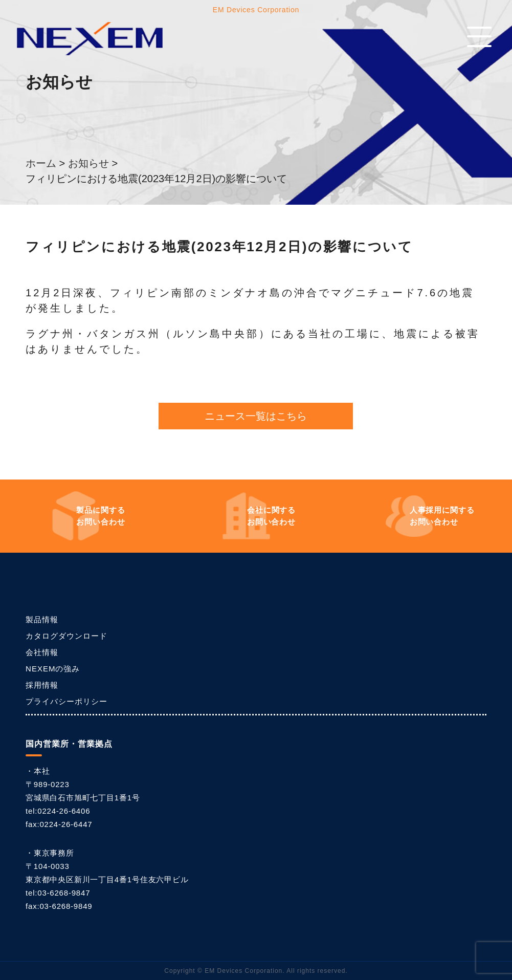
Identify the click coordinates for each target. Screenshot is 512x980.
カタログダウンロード (66, 636)
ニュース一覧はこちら (256, 416)
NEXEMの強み (53, 669)
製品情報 (42, 619)
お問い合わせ (101, 515)
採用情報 (42, 685)
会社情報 (42, 652)
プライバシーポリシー (66, 701)
